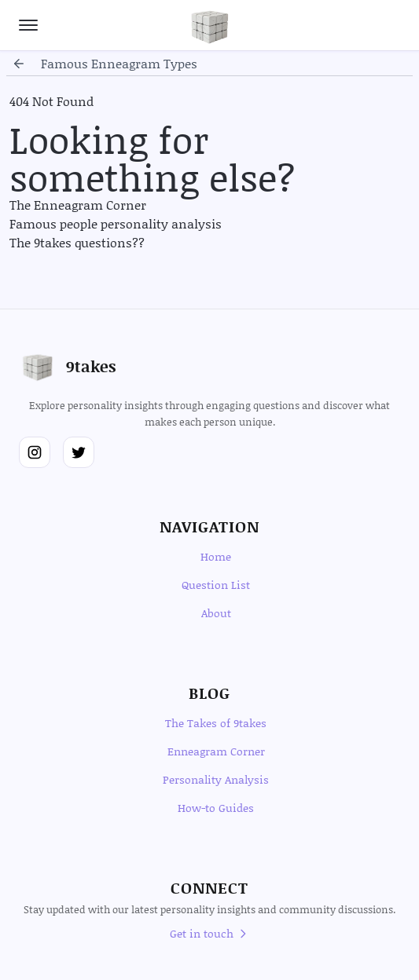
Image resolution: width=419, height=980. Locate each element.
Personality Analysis (216, 779)
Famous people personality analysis (116, 224)
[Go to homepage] (210, 25)
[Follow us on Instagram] (35, 452)
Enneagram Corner (216, 751)
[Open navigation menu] (28, 25)
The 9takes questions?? (77, 243)
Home (216, 556)
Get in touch (209, 933)
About (216, 613)
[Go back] (19, 64)
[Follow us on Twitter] (79, 452)
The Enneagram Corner (78, 205)
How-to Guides (216, 808)
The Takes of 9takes (216, 723)
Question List (216, 585)
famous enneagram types (119, 64)
